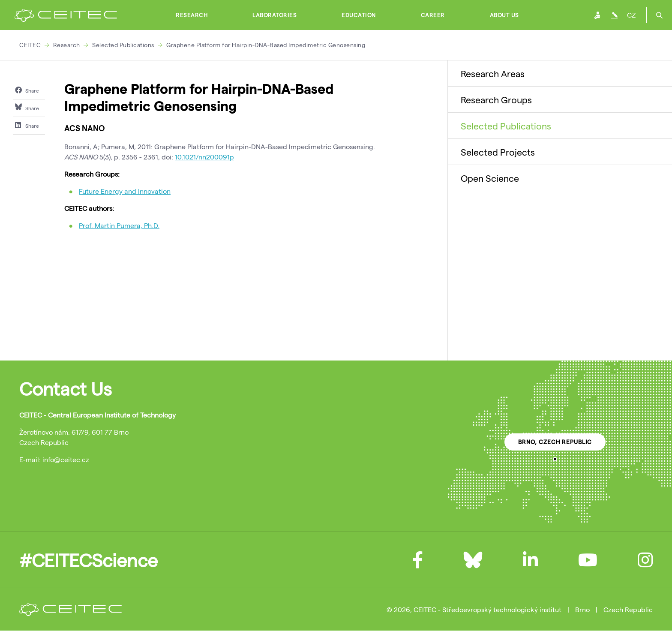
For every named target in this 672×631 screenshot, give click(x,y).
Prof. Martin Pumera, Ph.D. (119, 225)
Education (359, 15)
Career (433, 15)
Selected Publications (123, 45)
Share (27, 90)
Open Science (490, 178)
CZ (631, 15)
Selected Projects (498, 152)
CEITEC (30, 45)
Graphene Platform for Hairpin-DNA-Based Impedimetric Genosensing (266, 45)
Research (192, 15)
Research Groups (496, 99)
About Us (504, 15)
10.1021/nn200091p (204, 157)
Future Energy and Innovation (125, 191)
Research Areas (493, 73)
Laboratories (274, 15)
